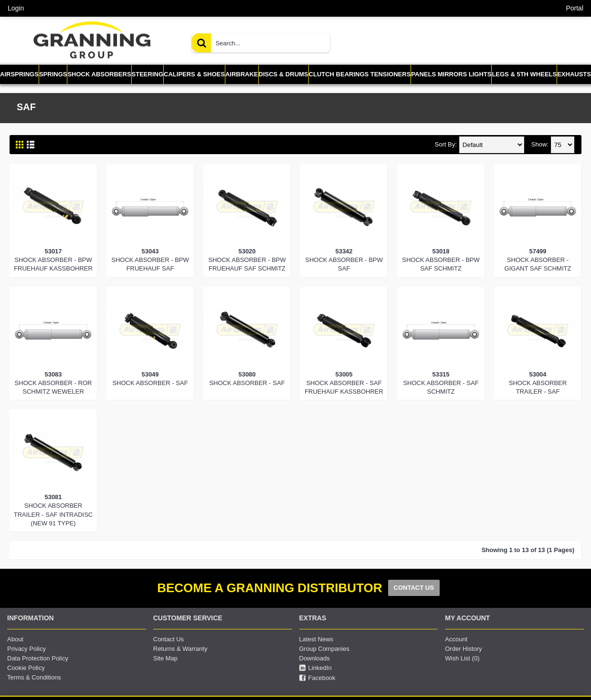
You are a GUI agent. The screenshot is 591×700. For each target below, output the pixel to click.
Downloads (315, 658)
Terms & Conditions (34, 677)
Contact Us (169, 639)
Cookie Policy (26, 668)
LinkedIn (316, 668)
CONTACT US (414, 588)
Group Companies (325, 649)
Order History (463, 649)
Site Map (165, 658)
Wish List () (462, 658)
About (15, 639)
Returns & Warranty (180, 649)
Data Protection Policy (38, 658)
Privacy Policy (26, 649)
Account (456, 639)
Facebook (317, 678)
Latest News (317, 639)
